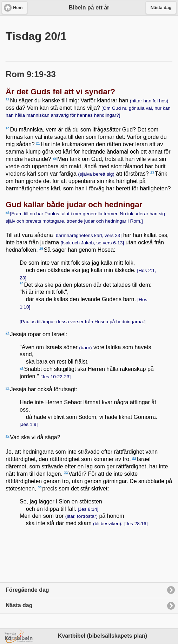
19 (8, 99)
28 (22, 368)
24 (8, 212)
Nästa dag (19, 605)
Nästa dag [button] (161, 8)
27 (8, 333)
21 (38, 143)
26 (22, 283)
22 (55, 158)
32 (66, 472)
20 (8, 128)
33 (40, 487)
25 (41, 248)
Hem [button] (18, 8)
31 (134, 458)
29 (8, 388)
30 (8, 436)
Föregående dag (27, 590)
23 (152, 172)
